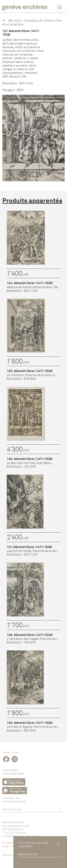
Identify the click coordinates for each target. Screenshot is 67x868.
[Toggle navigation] (59, 7)
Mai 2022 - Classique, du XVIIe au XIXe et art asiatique (32, 22)
